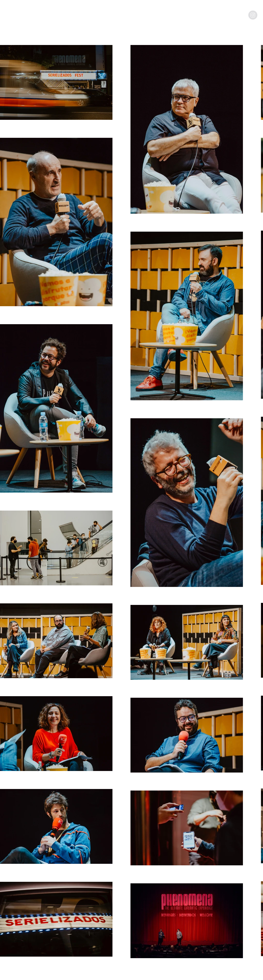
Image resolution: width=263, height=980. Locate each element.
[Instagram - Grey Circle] (253, 15)
